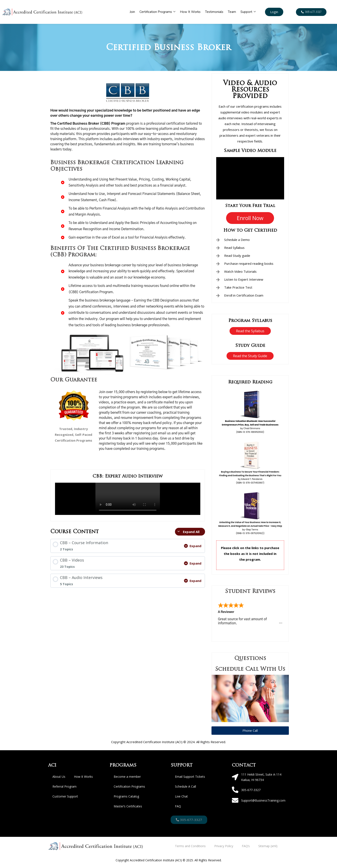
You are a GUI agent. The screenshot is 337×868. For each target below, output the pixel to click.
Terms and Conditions (190, 846)
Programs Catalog (126, 796)
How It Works (190, 12)
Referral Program (64, 786)
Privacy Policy (224, 846)
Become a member (127, 777)
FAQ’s (246, 846)
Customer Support (65, 796)
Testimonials (214, 12)
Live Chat (181, 796)
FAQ (178, 806)
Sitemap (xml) (268, 846)
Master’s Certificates (128, 806)
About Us (59, 777)
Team (232, 12)
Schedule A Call (185, 786)
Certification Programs (157, 12)
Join (132, 12)
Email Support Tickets (190, 777)
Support (248, 12)
